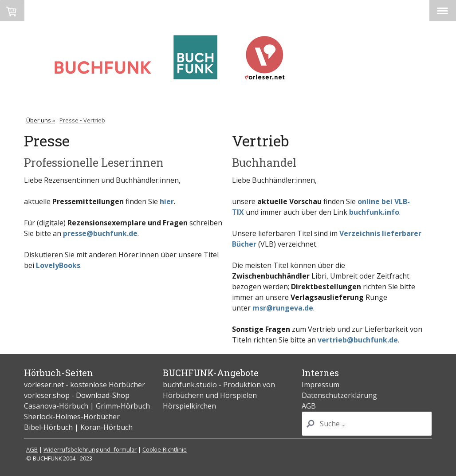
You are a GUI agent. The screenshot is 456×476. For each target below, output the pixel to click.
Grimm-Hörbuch (123, 406)
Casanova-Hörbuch (56, 406)
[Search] (367, 424)
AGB (309, 406)
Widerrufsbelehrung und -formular (90, 449)
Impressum (320, 385)
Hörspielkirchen (189, 406)
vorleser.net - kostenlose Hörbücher (85, 385)
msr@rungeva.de (283, 308)
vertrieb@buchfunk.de (358, 340)
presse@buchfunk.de (100, 233)
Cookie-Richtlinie (165, 449)
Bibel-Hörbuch (48, 427)
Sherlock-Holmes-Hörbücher (72, 417)
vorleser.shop (47, 395)
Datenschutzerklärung (339, 395)
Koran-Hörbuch (106, 427)
